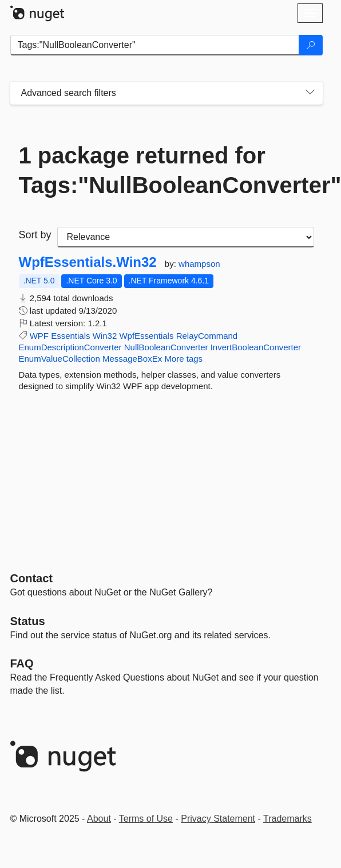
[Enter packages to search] (155, 45)
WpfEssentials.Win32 (88, 262)
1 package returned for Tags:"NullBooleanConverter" (166, 170)
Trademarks (288, 819)
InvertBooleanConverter (256, 347)
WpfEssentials (146, 336)
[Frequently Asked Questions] (22, 663)
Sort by (35, 235)
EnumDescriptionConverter (70, 347)
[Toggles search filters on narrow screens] (310, 93)
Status (28, 621)
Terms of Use (146, 819)
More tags (183, 359)
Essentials (70, 336)
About (99, 819)
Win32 (105, 336)
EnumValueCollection (60, 359)
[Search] (311, 45)
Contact (31, 578)
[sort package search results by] (186, 237)
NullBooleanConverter (166, 347)
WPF (39, 336)
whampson (199, 264)
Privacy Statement (218, 819)
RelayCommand (207, 336)
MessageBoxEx (132, 359)
